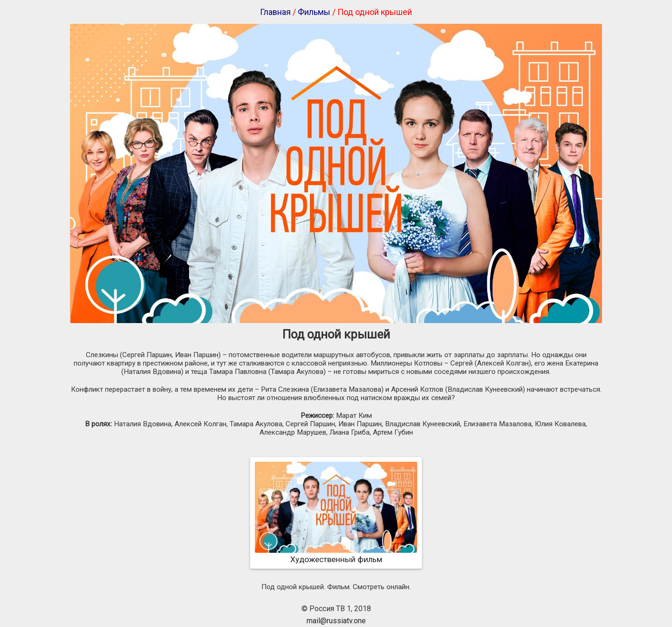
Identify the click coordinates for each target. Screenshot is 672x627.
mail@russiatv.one (336, 621)
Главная (275, 12)
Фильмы (314, 12)
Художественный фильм (336, 555)
